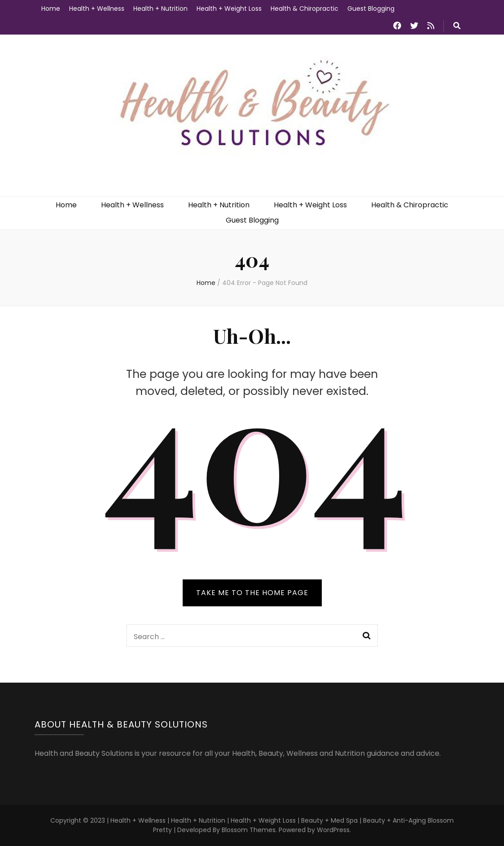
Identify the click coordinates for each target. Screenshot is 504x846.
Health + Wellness (97, 9)
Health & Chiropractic (305, 9)
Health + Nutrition (160, 9)
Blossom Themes (249, 830)
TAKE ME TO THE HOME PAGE (252, 593)
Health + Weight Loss (229, 9)
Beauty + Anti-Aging (394, 820)
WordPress (333, 830)
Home (51, 9)
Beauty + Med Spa (330, 820)
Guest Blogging (371, 9)
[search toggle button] (457, 26)
